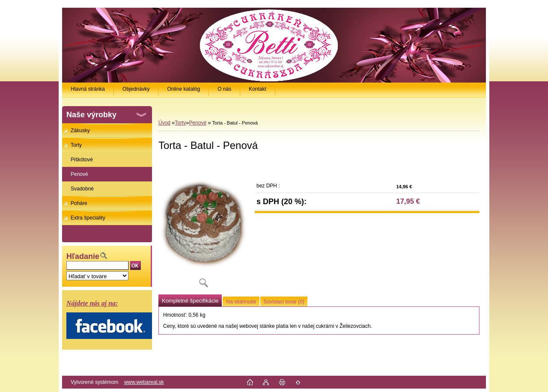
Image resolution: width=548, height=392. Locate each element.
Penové (79, 174)
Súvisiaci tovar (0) (284, 302)
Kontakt (258, 89)
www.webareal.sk (144, 382)
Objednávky (136, 89)
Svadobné (82, 189)
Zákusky (80, 131)
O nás (224, 89)
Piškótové (82, 160)
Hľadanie (83, 256)
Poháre (79, 203)
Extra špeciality (88, 218)
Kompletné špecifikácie (190, 301)
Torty (76, 145)
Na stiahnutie (241, 302)
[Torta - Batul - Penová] (203, 227)
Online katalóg (183, 89)
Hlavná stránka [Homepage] (88, 89)
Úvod (164, 123)
